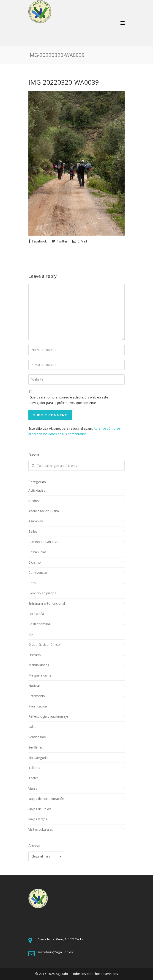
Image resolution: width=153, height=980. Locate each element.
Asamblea (36, 521)
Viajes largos (38, 819)
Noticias (34, 686)
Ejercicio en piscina (42, 593)
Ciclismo (35, 562)
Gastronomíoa (39, 624)
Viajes (33, 788)
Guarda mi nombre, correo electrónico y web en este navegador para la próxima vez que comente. (69, 400)
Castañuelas (37, 552)
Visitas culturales (41, 829)
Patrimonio (37, 696)
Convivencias (38, 572)
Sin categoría (38, 758)
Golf (31, 634)
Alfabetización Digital (44, 511)
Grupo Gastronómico (44, 645)
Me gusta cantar (41, 675)
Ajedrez (34, 501)
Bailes (33, 531)
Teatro (33, 778)
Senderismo (37, 737)
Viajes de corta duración (46, 799)
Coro (32, 583)
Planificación (38, 706)
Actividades (37, 490)
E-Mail (80, 241)
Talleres (34, 768)
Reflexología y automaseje (48, 716)
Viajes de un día (40, 809)
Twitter (60, 241)
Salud (32, 727)
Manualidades (39, 665)
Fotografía (36, 614)
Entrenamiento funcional (47, 603)
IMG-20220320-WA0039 (64, 82)
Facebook (38, 241)
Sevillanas (36, 747)
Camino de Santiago (43, 542)
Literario (35, 655)
